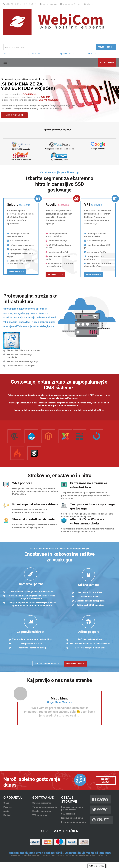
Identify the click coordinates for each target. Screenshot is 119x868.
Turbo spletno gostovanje (45, 807)
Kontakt (7, 815)
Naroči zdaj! (106, 781)
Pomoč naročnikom (70, 4)
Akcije (6, 811)
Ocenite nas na (101, 820)
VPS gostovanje (40, 815)
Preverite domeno (106, 47)
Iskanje (88, 4)
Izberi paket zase (75, 664)
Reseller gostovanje (42, 811)
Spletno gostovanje (42, 803)
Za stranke (107, 62)
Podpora (7, 807)
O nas (6, 803)
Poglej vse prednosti (47, 664)
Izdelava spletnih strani (72, 818)
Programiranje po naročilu (74, 822)
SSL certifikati (68, 814)
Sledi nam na (101, 799)
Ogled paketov (17, 272)
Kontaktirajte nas (48, 4)
